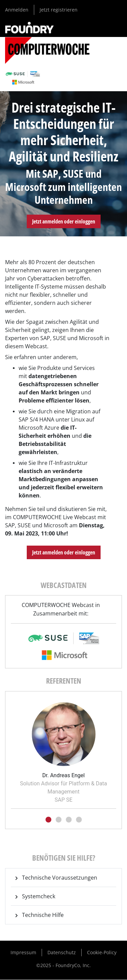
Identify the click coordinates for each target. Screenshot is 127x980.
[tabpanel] (63, 750)
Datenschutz (62, 952)
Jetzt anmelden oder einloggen (64, 221)
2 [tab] (59, 820)
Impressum (23, 952)
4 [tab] (79, 820)
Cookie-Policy (102, 952)
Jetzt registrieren (59, 10)
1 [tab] (48, 820)
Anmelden (17, 10)
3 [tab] (69, 820)
